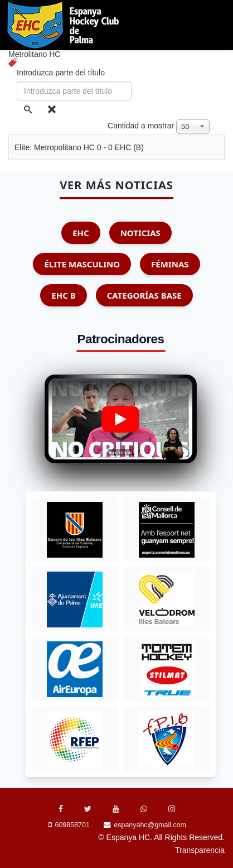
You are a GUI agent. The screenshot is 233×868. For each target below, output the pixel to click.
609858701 (72, 825)
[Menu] (223, 75)
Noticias (140, 233)
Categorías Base (144, 295)
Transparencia (200, 850)
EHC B (63, 295)
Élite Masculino (82, 264)
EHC (81, 233)
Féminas (170, 264)
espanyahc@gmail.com (150, 825)
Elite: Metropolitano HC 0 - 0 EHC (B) (79, 147)
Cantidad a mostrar (141, 126)
